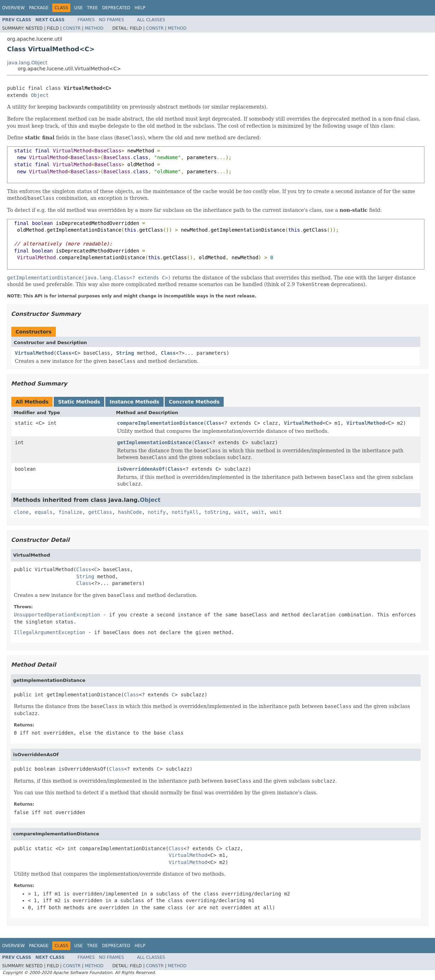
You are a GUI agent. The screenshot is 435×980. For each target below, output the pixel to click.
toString (216, 512)
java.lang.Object (27, 63)
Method (94, 28)
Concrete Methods (194, 402)
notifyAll (185, 512)
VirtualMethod (34, 353)
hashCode (130, 512)
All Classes (151, 20)
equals (44, 512)
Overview (13, 8)
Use (78, 8)
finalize (70, 512)
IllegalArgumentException (49, 632)
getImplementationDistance (154, 442)
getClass (100, 512)
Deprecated (116, 8)
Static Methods (79, 402)
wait (240, 512)
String (125, 353)
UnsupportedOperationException (57, 615)
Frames (86, 20)
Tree (92, 8)
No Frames (111, 20)
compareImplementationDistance (160, 423)
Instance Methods (134, 402)
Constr (72, 28)
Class (64, 353)
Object (40, 95)
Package (39, 8)
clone (21, 512)
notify (157, 512)
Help (140, 8)
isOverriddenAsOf (141, 469)
